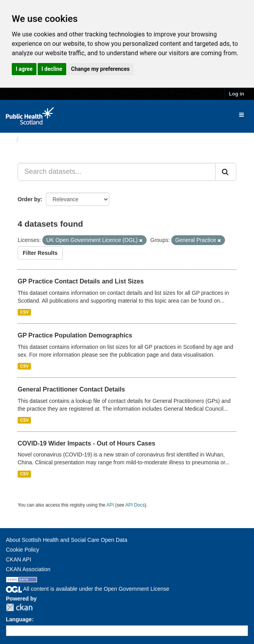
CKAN (19, 607)
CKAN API (19, 559)
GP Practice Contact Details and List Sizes (81, 281)
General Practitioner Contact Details (71, 389)
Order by (29, 199)
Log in (237, 94)
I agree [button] (24, 69)
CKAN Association (28, 569)
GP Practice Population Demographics (75, 335)
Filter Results (40, 253)
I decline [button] (52, 69)
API (110, 505)
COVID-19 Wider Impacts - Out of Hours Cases (86, 443)
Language (19, 619)
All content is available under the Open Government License (88, 589)
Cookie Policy (23, 550)
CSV (24, 312)
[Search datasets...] (117, 172)
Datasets (37, 139)
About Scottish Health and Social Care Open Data (67, 540)
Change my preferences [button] (100, 69)
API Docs (135, 505)
